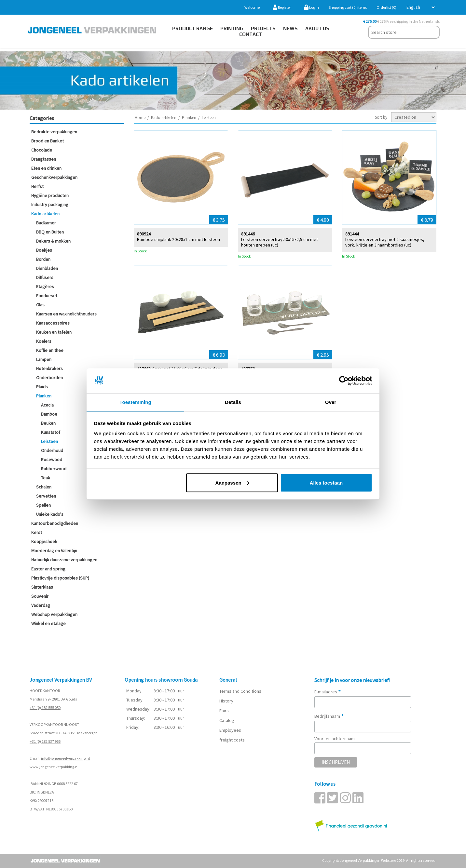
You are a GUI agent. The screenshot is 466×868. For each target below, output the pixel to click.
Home (140, 118)
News (290, 28)
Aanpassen (232, 483)
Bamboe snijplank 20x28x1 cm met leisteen (178, 239)
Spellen (43, 505)
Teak (46, 478)
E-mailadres (328, 692)
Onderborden (49, 378)
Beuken (48, 423)
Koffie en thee (50, 350)
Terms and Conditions (240, 691)
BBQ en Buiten (50, 232)
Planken (44, 396)
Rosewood (52, 460)
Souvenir (40, 596)
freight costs (232, 740)
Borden (43, 259)
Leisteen (49, 441)
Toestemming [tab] (135, 402)
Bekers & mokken (53, 241)
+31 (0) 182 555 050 (45, 708)
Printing (232, 28)
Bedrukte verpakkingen (54, 132)
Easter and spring (48, 569)
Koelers (44, 341)
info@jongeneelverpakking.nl (65, 758)
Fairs (224, 711)
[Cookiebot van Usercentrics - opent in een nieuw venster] (344, 381)
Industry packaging (50, 205)
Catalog (227, 720)
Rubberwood (54, 469)
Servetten (46, 496)
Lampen (44, 359)
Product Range (192, 28)
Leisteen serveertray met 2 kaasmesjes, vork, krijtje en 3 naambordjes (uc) (385, 242)
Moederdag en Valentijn (54, 551)
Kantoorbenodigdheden (55, 523)
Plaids (42, 387)
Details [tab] (233, 402)
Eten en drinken (46, 168)
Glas (40, 305)
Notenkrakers (49, 368)
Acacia (47, 405)
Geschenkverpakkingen (54, 177)
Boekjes (44, 250)
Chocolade (42, 150)
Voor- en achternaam (335, 739)
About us (317, 28)
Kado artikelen (45, 214)
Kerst (37, 532)
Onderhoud (52, 450)
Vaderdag (41, 605)
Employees (230, 730)
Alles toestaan (326, 483)
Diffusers (45, 277)
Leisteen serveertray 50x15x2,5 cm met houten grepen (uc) (280, 242)
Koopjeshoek (44, 541)
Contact (251, 34)
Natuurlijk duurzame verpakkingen (64, 560)
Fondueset (47, 296)
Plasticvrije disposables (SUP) (60, 578)
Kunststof (51, 432)
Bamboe (49, 414)
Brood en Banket (48, 141)
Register (282, 7)
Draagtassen (44, 159)
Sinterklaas (42, 587)
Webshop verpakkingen (54, 614)
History (226, 701)
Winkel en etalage (48, 623)
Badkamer (46, 223)
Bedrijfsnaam (329, 716)
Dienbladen (47, 268)
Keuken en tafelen (54, 332)
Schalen (44, 487)
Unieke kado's (50, 514)
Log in (311, 7)
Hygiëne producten (50, 195)
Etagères (45, 287)
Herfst (37, 186)
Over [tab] (331, 402)
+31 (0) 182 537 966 (45, 741)
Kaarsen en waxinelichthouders (66, 314)
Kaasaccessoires (53, 323)
